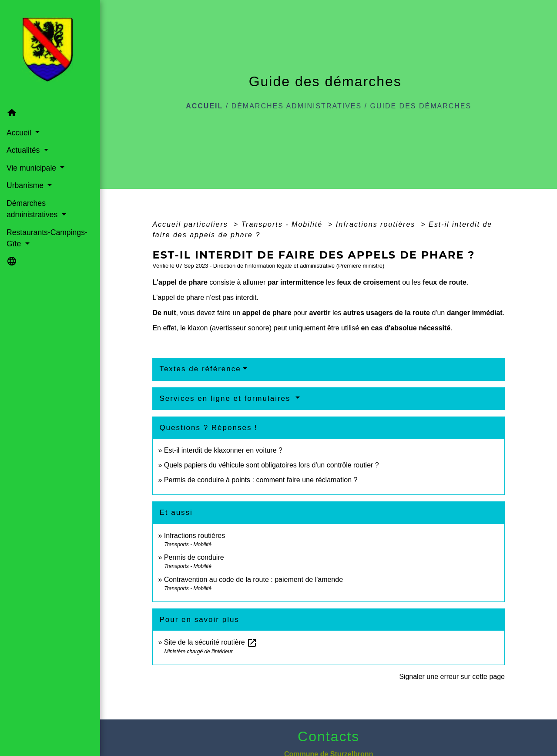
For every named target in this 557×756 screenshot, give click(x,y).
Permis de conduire (194, 557)
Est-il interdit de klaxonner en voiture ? (223, 450)
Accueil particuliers (191, 224)
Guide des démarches (421, 106)
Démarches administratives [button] (33, 209)
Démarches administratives (297, 106)
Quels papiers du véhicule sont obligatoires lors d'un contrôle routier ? (272, 465)
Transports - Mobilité (283, 224)
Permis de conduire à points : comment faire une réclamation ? (261, 480)
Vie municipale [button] (32, 168)
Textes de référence (200, 369)
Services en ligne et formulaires (226, 398)
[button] (50, 114)
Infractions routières (377, 224)
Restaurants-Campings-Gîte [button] (47, 238)
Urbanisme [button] (26, 185)
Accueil (204, 106)
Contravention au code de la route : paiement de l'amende (253, 580)
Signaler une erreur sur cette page (452, 677)
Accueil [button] (20, 133)
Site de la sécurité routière (211, 642)
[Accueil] (50, 52)
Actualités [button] (24, 150)
